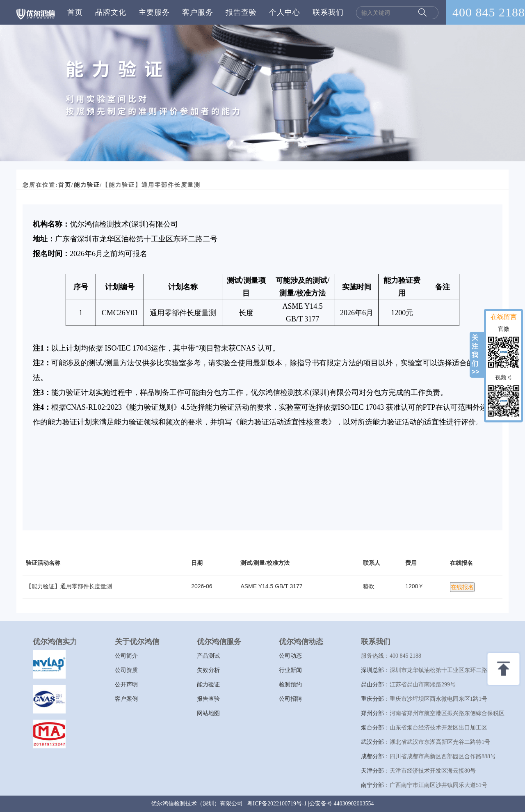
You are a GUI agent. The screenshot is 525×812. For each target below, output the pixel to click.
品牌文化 (111, 12)
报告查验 (241, 12)
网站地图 (208, 713)
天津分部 (372, 771)
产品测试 (208, 656)
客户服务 (198, 12)
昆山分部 (372, 685)
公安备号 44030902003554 (342, 804)
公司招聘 (290, 699)
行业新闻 (290, 670)
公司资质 (126, 670)
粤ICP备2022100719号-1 (277, 804)
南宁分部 (372, 785)
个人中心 (285, 12)
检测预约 (290, 685)
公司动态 (290, 656)
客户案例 (126, 699)
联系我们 (328, 12)
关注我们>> (476, 355)
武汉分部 (372, 742)
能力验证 (87, 185)
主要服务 (154, 12)
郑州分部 (372, 713)
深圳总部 (372, 670)
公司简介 (126, 656)
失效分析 (208, 670)
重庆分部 (372, 699)
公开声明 (126, 685)
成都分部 (372, 756)
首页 (75, 12)
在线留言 (504, 317)
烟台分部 (372, 728)
